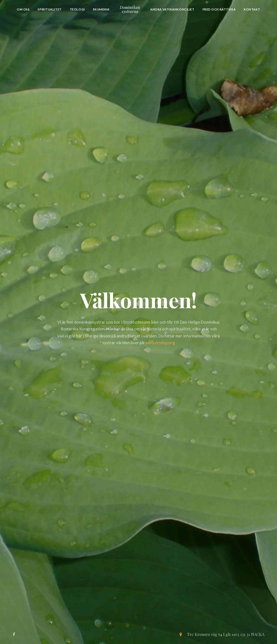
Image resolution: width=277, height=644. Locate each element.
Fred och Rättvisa (219, 9)
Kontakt (252, 9)
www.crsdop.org (160, 343)
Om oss (23, 9)
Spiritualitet (50, 9)
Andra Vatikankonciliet (172, 9)
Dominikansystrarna (130, 9)
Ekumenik (101, 9)
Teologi (77, 9)
